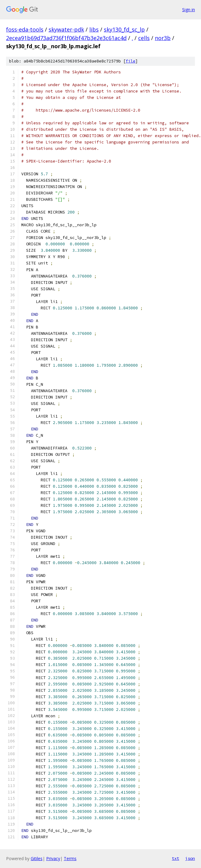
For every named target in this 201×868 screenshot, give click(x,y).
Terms (70, 858)
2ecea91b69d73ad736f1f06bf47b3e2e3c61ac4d (66, 38)
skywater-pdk (66, 29)
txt (175, 858)
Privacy (53, 858)
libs (94, 29)
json (190, 858)
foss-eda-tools (25, 29)
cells (144, 38)
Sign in (189, 10)
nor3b (163, 38)
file (131, 61)
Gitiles (37, 858)
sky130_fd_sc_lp (124, 29)
